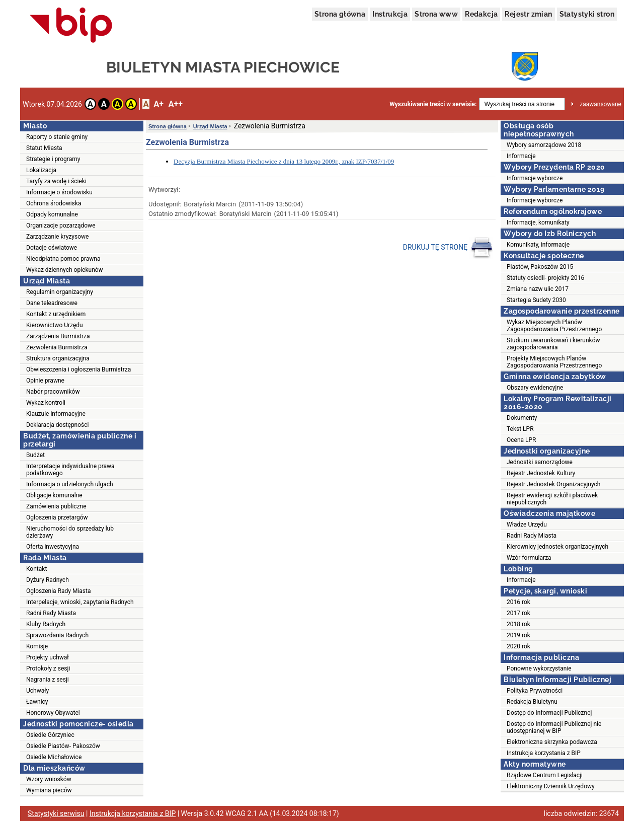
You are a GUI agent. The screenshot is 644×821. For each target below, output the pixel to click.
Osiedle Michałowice (54, 757)
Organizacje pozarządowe (61, 226)
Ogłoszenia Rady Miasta (58, 591)
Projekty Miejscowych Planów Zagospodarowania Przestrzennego (554, 362)
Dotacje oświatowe (52, 248)
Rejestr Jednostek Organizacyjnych (553, 484)
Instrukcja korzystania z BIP (544, 753)
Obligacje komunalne (54, 495)
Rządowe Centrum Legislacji (545, 775)
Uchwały (37, 691)
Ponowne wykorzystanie (539, 668)
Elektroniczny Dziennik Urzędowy (551, 786)
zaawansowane (600, 104)
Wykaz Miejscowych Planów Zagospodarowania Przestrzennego (554, 326)
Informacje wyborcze (535, 178)
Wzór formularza (529, 558)
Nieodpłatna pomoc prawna (63, 259)
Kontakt (36, 569)
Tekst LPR (520, 429)
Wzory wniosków (49, 779)
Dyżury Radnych (48, 580)
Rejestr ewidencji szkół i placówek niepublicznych (552, 499)
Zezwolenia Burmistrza (57, 347)
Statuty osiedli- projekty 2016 (545, 278)
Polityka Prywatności (535, 691)
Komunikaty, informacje (538, 245)
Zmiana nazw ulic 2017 (538, 289)
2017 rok (518, 613)
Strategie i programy (53, 159)
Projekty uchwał (48, 657)
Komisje (37, 646)
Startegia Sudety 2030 (536, 300)
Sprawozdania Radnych (57, 635)
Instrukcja (390, 14)
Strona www (436, 14)
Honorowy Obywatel (53, 713)
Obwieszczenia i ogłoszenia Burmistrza (78, 369)
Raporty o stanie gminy (57, 137)
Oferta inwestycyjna (53, 547)
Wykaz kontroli (46, 403)
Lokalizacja (41, 170)
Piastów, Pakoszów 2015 (540, 267)
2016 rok (518, 602)
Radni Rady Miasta (51, 613)
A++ (176, 104)
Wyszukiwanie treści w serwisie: (433, 104)
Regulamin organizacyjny (60, 292)
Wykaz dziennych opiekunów (65, 270)
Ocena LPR (521, 440)
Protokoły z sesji (48, 668)
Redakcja (481, 14)
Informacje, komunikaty (538, 222)
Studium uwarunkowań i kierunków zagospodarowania (553, 344)
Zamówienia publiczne (56, 506)
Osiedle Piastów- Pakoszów (63, 746)
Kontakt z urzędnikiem (56, 314)
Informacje (521, 156)
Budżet (35, 455)
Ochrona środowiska (54, 203)
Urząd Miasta (210, 126)
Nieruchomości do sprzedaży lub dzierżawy (70, 532)
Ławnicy (37, 702)
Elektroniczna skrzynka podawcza (552, 742)
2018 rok (518, 624)
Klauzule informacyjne (56, 414)
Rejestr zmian (528, 14)
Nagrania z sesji (48, 680)
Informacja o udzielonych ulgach (70, 484)
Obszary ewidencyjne (535, 388)
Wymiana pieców (49, 790)
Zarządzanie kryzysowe (57, 237)
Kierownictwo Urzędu (55, 325)
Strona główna (340, 14)
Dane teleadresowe (52, 303)
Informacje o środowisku (59, 192)
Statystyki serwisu (56, 813)
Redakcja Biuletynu (532, 702)
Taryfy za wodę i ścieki (56, 181)
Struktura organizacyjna (58, 358)
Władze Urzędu (527, 525)
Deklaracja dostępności (57, 425)
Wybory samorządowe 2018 (544, 145)
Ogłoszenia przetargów (57, 517)
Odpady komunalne (52, 214)
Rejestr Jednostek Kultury (541, 473)
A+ (158, 104)
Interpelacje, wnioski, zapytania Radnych (80, 602)
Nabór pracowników (53, 392)
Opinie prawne (45, 381)
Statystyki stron (587, 14)
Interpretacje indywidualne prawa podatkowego (70, 470)
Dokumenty (522, 418)
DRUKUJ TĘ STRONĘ (448, 248)
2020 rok (518, 646)
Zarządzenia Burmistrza (58, 336)
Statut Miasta (44, 148)
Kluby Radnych (46, 624)
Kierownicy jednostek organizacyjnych (557, 547)
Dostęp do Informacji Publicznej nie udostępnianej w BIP (554, 727)
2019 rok (518, 635)
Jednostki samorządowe (540, 462)
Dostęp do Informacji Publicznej (549, 713)
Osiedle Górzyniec (50, 735)
